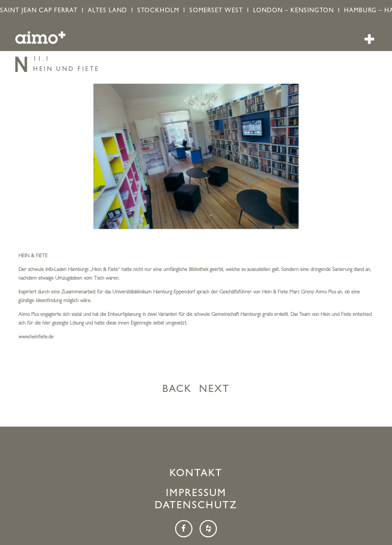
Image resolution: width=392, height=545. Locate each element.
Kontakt (196, 474)
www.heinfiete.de (36, 337)
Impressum (196, 494)
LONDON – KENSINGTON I (299, 11)
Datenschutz (196, 506)
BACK (177, 390)
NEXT (214, 390)
